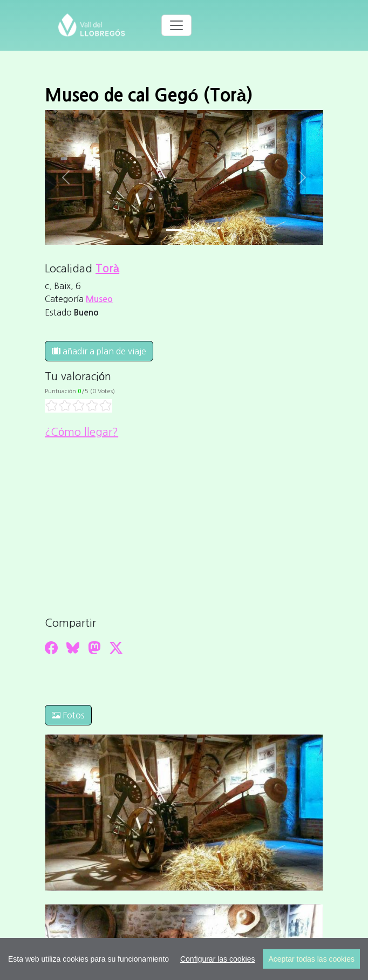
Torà (107, 269)
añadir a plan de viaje (99, 351)
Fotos (68, 715)
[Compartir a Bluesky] (73, 648)
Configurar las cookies (218, 959)
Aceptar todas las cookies (311, 959)
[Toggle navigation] (176, 25)
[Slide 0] (174, 230)
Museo (99, 299)
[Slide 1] (194, 230)
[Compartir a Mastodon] (94, 648)
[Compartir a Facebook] (51, 648)
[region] (184, 959)
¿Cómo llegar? (81, 432)
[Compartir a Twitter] (116, 648)
